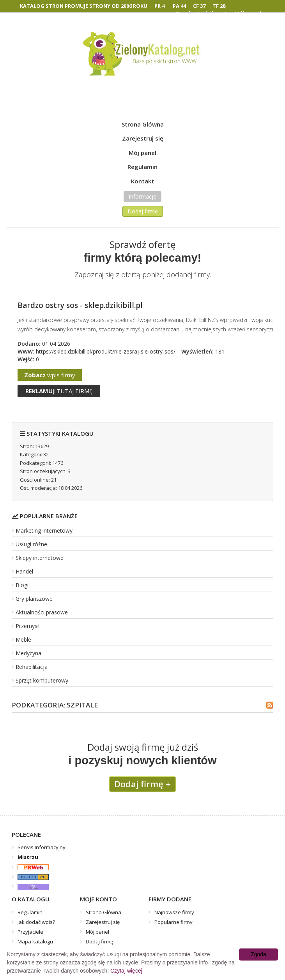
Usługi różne (31, 544)
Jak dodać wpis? (36, 922)
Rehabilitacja (32, 667)
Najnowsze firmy (174, 912)
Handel (24, 571)
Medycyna (28, 653)
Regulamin (142, 167)
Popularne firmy (173, 922)
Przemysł (27, 626)
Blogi (22, 585)
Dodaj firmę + (142, 784)
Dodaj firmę (143, 211)
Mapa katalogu (35, 941)
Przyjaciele (30, 932)
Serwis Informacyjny (42, 847)
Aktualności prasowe (42, 612)
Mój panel (142, 153)
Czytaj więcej (126, 971)
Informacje (142, 196)
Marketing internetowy (44, 530)
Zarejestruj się (143, 138)
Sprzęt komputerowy (42, 680)
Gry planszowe (34, 599)
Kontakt (142, 181)
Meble (23, 640)
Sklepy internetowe (40, 558)
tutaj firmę (59, 391)
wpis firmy (50, 375)
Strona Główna (143, 124)
